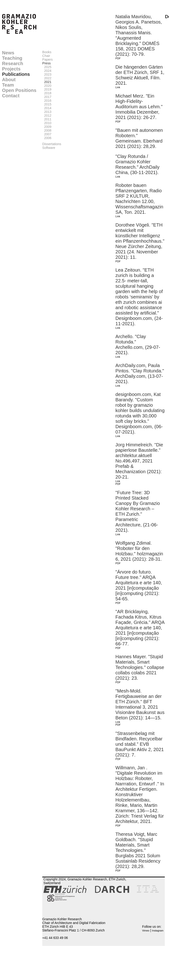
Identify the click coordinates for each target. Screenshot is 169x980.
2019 (47, 89)
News (8, 53)
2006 (47, 138)
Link (118, 87)
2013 (47, 112)
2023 (47, 74)
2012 (47, 115)
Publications (16, 74)
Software (49, 148)
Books (47, 52)
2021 (47, 82)
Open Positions (19, 90)
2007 (47, 134)
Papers (47, 59)
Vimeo (146, 931)
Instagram (158, 931)
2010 (47, 123)
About (9, 80)
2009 (47, 127)
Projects (11, 69)
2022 (47, 78)
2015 (47, 104)
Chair (46, 56)
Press (47, 63)
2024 (47, 71)
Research (13, 63)
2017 (47, 97)
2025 (47, 67)
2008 (47, 130)
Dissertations (52, 144)
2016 (47, 101)
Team (8, 85)
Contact (11, 96)
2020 (47, 86)
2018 (47, 93)
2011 (47, 119)
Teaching (12, 58)
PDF (118, 58)
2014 (47, 108)
